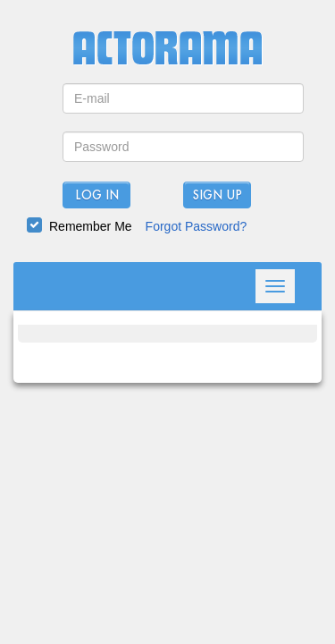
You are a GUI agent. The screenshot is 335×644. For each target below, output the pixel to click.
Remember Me (91, 226)
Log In (97, 196)
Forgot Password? (197, 226)
